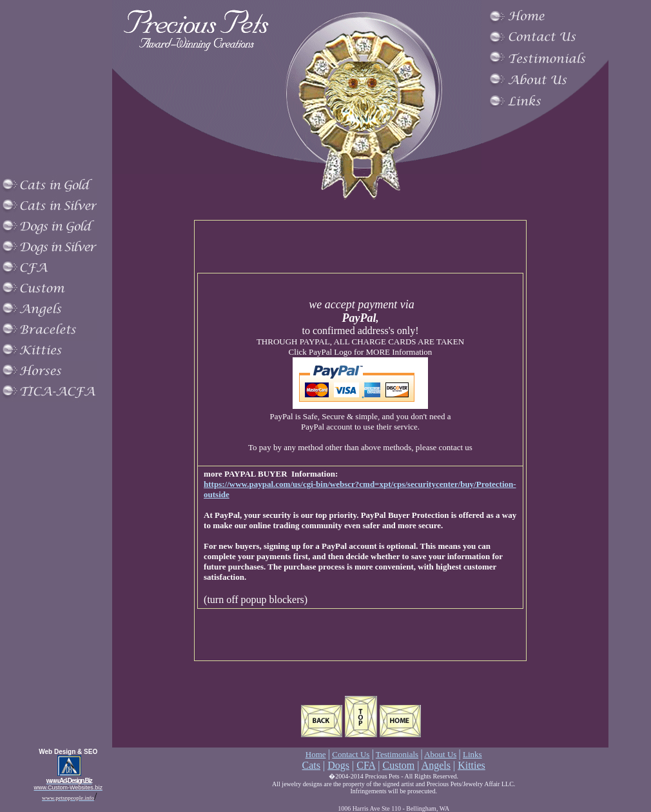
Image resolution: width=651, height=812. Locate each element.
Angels (436, 765)
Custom (399, 765)
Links (472, 754)
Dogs (338, 765)
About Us (440, 754)
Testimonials (397, 754)
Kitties (471, 765)
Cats (311, 765)
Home (316, 754)
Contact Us (351, 754)
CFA (366, 765)
